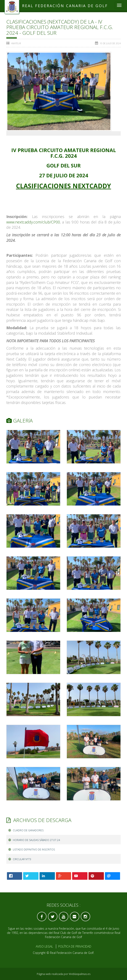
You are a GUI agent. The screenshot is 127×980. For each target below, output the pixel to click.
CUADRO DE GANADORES (26, 830)
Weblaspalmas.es (80, 974)
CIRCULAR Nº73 (20, 859)
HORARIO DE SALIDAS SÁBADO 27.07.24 (34, 840)
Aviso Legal (44, 946)
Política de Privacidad (75, 946)
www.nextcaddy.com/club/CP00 (33, 222)
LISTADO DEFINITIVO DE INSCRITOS (32, 850)
